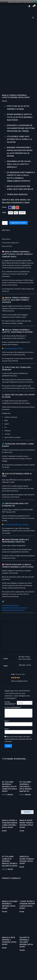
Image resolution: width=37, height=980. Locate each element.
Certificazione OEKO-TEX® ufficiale (16, 547)
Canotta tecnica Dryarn (11, 628)
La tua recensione (13, 730)
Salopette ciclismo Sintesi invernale (15, 631)
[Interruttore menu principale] (33, 17)
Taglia (4, 235)
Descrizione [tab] (6, 262)
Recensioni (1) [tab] (7, 269)
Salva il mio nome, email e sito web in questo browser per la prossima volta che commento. (18, 762)
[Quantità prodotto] (5, 246)
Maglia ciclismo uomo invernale (13, 633)
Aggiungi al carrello (18, 246)
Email (7, 752)
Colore (4, 230)
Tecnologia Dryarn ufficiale (14, 371)
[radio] (10, 230)
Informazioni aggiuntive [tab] (10, 266)
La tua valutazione (10, 726)
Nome (7, 744)
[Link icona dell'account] (29, 6)
